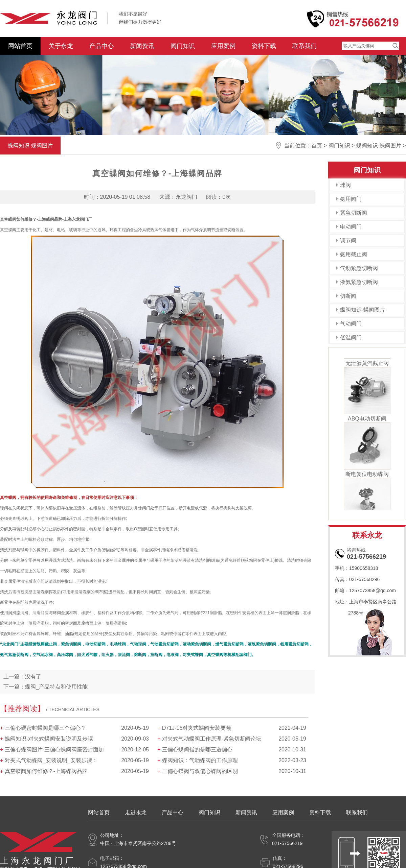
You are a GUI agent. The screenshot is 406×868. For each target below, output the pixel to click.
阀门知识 (183, 46)
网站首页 (20, 46)
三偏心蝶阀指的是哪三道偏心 (197, 750)
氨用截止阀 (354, 254)
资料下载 (264, 46)
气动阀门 (351, 324)
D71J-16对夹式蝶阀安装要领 (197, 728)
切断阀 (348, 296)
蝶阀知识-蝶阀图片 (379, 146)
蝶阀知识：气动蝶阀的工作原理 (200, 760)
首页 (317, 146)
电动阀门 (351, 227)
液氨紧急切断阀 (359, 282)
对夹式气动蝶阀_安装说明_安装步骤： (51, 760)
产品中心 (101, 46)
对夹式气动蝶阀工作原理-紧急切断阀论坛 (212, 739)
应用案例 (223, 46)
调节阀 (348, 240)
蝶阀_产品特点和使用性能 (56, 687)
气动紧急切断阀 (359, 268)
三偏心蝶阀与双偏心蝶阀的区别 (200, 771)
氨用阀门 (351, 199)
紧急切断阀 (354, 213)
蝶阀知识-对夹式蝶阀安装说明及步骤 (49, 739)
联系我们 (304, 46)
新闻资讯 (142, 46)
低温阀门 (351, 337)
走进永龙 (136, 812)
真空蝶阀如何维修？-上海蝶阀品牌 (46, 771)
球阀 (345, 185)
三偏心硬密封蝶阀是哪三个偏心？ (45, 728)
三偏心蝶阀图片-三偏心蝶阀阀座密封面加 (54, 750)
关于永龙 (61, 46)
